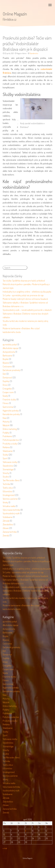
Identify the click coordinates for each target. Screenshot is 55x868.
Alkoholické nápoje (11, 348)
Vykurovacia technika (11, 510)
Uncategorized (9, 495)
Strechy (6, 473)
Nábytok (6, 425)
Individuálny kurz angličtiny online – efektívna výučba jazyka (27, 292)
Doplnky (6, 381)
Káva (5, 418)
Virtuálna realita (9, 506)
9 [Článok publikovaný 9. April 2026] (26, 831)
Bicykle (6, 359)
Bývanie (6, 363)
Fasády (5, 396)
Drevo (5, 385)
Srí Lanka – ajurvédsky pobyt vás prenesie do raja (23, 295)
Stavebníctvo (34, 53)
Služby (5, 455)
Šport (5, 458)
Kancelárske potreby (11, 414)
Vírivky (5, 502)
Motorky (6, 422)
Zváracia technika (10, 532)
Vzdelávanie (8, 517)
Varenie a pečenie (10, 499)
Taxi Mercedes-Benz (11, 480)
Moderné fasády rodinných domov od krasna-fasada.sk (25, 299)
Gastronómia (8, 407)
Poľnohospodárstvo (11, 440)
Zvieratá (6, 535)
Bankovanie (7, 356)
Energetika (7, 389)
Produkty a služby (10, 444)
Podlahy (6, 433)
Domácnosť (7, 377)
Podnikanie (7, 436)
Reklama (6, 447)
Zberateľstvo (8, 524)
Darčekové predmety (11, 370)
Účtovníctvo (7, 491)
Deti (4, 374)
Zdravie (6, 528)
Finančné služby (9, 399)
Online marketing (10, 429)
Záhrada (6, 521)
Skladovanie (8, 451)
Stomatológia (8, 469)
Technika (6, 484)
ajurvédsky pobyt (10, 344)
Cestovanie (7, 366)
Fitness (6, 403)
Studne (6, 477)
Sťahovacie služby (10, 462)
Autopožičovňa (9, 352)
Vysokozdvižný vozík (11, 513)
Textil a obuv (8, 488)
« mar (5, 848)
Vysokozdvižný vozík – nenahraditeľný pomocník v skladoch (27, 310)
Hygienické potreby (11, 411)
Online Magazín (15, 14)
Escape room (8, 392)
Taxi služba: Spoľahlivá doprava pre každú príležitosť (24, 281)
